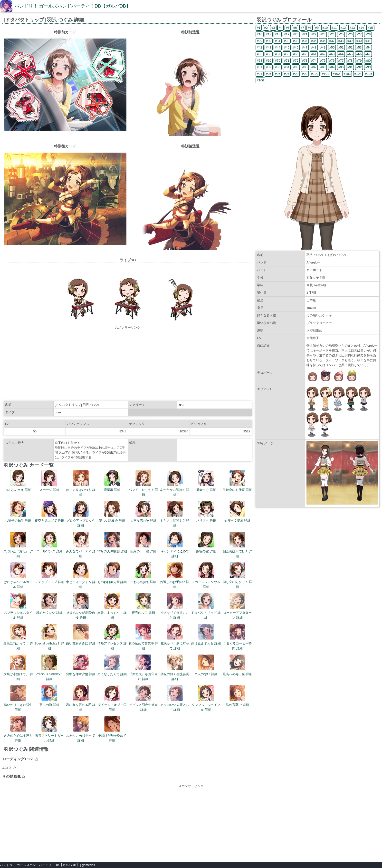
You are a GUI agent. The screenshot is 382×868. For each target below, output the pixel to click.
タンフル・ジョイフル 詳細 (206, 698)
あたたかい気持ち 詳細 (175, 483)
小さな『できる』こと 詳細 (175, 606)
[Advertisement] (128, 364)
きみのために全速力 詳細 (18, 729)
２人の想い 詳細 (206, 665)
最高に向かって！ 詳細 (18, 637)
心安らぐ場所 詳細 (238, 512)
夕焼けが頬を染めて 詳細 (112, 729)
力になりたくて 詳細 (112, 665)
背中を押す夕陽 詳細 (81, 665)
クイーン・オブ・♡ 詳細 (112, 698)
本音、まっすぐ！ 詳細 (112, 606)
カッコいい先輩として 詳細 (175, 698)
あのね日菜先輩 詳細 (112, 573)
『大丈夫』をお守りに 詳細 (143, 668)
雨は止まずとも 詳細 (206, 634)
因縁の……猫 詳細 (143, 542)
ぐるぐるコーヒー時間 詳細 (237, 637)
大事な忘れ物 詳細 (143, 512)
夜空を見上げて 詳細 (50, 512)
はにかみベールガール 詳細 (18, 575)
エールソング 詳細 (49, 542)
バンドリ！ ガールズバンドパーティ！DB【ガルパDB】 (73, 6)
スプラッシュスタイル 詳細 (18, 606)
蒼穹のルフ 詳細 (143, 604)
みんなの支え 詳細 (18, 481)
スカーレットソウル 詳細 (206, 575)
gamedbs (88, 865)
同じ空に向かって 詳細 (237, 575)
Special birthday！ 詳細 (49, 637)
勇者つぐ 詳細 (206, 481)
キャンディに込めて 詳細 (175, 545)
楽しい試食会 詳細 (112, 512)
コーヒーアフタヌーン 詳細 (237, 606)
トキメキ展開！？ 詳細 (175, 514)
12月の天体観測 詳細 (112, 542)
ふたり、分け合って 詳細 (81, 729)
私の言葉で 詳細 (237, 696)
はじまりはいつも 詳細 (81, 483)
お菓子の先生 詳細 (18, 512)
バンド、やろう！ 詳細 (143, 483)
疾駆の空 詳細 (206, 542)
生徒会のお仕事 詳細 (237, 481)
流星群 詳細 (112, 481)
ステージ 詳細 (49, 481)
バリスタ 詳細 (206, 512)
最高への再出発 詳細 (237, 665)
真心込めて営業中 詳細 (143, 637)
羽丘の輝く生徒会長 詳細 (175, 668)
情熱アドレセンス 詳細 (112, 637)
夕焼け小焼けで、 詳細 (18, 668)
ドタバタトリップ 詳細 (206, 606)
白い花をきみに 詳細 (81, 634)
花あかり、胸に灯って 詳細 (175, 637)
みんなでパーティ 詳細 (81, 545)
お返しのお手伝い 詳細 (175, 575)
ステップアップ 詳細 (50, 573)
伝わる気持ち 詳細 (143, 573)
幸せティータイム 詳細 (81, 575)
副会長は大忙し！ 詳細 (237, 545)
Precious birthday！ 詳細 (49, 668)
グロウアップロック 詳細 (81, 514)
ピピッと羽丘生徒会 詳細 (143, 698)
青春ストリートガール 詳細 (49, 729)
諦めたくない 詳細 (49, 604)
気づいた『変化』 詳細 (18, 545)
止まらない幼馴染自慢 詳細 (81, 606)
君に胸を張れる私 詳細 (81, 698)
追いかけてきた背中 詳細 (18, 698)
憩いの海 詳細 (49, 696)
